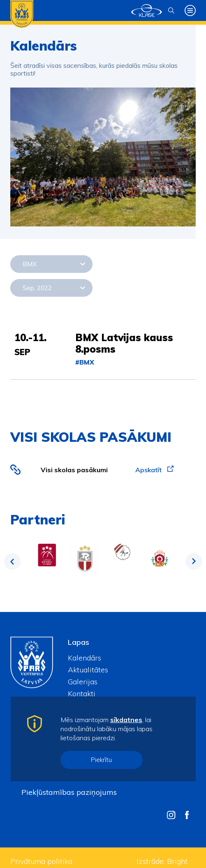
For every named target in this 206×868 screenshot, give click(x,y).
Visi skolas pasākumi (74, 470)
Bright (177, 861)
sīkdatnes (126, 720)
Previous (12, 561)
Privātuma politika (41, 861)
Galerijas (83, 682)
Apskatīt (154, 470)
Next (194, 561)
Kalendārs (84, 658)
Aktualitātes (88, 670)
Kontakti (82, 694)
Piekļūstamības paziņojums (69, 792)
